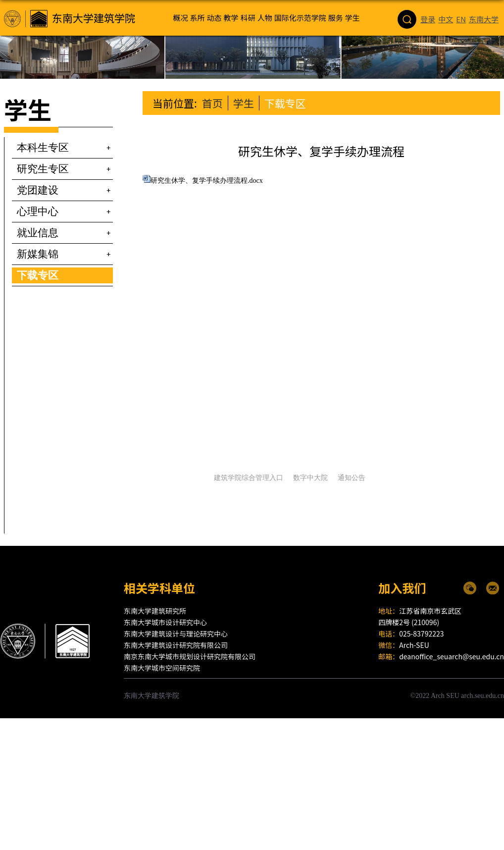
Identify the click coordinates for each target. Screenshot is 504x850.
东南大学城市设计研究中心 (165, 622)
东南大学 (484, 6)
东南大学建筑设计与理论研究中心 (176, 634)
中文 (446, 6)
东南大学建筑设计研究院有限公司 (176, 645)
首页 (212, 103)
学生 (244, 103)
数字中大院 (310, 478)
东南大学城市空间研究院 (162, 668)
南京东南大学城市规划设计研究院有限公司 (190, 656)
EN (461, 6)
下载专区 (285, 103)
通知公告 (352, 478)
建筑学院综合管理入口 (249, 478)
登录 (428, 6)
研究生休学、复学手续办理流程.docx (207, 181)
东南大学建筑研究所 (155, 611)
